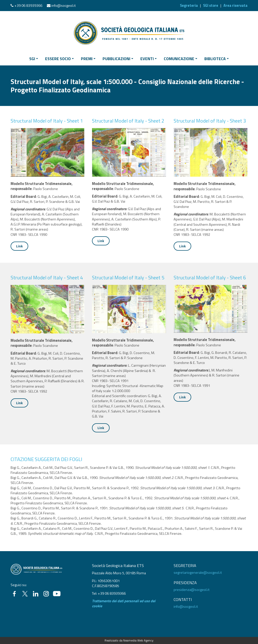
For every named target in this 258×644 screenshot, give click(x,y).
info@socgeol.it (64, 6)
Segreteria (189, 6)
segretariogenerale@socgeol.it (198, 573)
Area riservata (235, 6)
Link (19, 246)
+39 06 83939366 (28, 6)
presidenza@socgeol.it (192, 590)
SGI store (211, 6)
